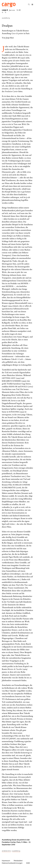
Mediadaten (18, 861)
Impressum (6, 861)
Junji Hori (10, 38)
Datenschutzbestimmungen (12, 863)
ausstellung (6, 18)
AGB (28, 863)
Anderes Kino (6, 851)
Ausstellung (16, 851)
